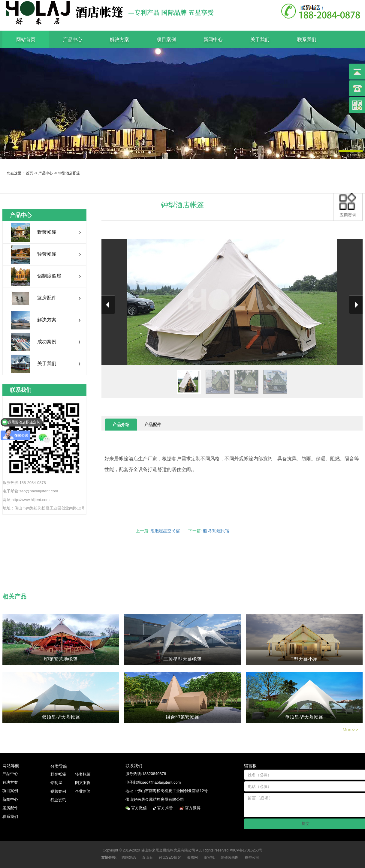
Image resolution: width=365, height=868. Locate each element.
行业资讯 (58, 800)
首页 (29, 173)
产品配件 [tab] (153, 425)
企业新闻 (83, 791)
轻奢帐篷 (83, 774)
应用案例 (348, 205)
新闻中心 (213, 39)
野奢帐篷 (58, 774)
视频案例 (58, 791)
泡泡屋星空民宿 (165, 531)
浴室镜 (209, 857)
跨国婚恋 (129, 857)
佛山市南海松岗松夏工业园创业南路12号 (50, 508)
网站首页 (26, 39)
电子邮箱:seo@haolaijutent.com (30, 491)
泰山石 (147, 857)
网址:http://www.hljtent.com (26, 500)
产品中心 (73, 39)
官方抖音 (166, 808)
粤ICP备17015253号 (246, 850)
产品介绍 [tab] (121, 425)
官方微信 (140, 808)
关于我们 (260, 39)
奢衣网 (192, 857)
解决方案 (119, 39)
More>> (350, 730)
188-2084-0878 (33, 483)
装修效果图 (230, 857)
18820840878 (154, 774)
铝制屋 (56, 783)
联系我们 (307, 39)
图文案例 (83, 783)
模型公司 (252, 857)
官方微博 (193, 808)
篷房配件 (10, 808)
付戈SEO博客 (170, 857)
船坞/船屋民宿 (216, 531)
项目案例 (166, 39)
